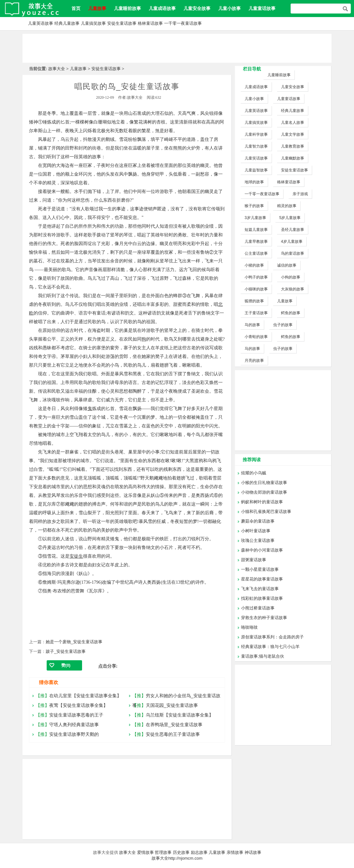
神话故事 (253, 852)
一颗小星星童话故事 (260, 569)
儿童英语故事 (41, 23)
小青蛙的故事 (256, 337)
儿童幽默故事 (293, 158)
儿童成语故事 (162, 8)
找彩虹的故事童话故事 (262, 598)
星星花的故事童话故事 (262, 579)
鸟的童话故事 (293, 253)
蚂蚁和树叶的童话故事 (262, 502)
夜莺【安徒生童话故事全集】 (79, 705)
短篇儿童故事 (256, 230)
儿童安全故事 (197, 8)
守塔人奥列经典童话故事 (74, 725)
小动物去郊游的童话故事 (264, 492)
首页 (76, 8)
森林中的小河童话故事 (262, 550)
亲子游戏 (300, 194)
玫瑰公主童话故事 (258, 540)
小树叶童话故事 (256, 531)
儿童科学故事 (256, 134)
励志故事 (199, 852)
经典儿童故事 (67, 23)
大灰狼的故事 (293, 289)
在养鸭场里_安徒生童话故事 (174, 725)
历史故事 (181, 852)
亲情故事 (235, 852)
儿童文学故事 (293, 134)
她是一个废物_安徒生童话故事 (74, 642)
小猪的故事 (254, 265)
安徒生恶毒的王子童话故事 (173, 734)
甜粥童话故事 (254, 560)
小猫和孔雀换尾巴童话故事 (266, 512)
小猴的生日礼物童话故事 (264, 483)
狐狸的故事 (254, 301)
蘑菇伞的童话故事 (258, 521)
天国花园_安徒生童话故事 (172, 705)
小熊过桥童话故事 (258, 608)
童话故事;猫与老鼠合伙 (263, 656)
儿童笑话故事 (256, 158)
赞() (66, 665)
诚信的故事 (287, 265)
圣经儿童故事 (293, 230)
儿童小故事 (229, 8)
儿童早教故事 (256, 242)
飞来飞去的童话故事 (260, 589)
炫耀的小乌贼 (254, 473)
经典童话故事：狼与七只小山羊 (270, 647)
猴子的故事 (254, 206)
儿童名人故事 (293, 123)
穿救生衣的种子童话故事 (264, 618)
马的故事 (252, 325)
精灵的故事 (287, 206)
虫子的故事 (283, 325)
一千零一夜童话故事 (183, 23)
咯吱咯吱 (249, 627)
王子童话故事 (256, 313)
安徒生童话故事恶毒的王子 (76, 715)
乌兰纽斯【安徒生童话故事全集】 (180, 715)
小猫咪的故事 (256, 289)
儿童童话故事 (262, 8)
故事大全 (57, 69)
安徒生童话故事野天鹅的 (74, 734)
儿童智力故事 (256, 146)
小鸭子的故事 (256, 277)
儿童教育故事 (293, 146)
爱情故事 (145, 852)
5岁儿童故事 (290, 218)
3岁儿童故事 (255, 218)
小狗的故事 (291, 277)
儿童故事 (78, 69)
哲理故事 (163, 852)
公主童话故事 (256, 253)
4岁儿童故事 (292, 242)
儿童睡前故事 (127, 8)
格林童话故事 (150, 23)
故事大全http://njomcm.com (177, 858)
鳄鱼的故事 (291, 313)
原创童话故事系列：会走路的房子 (272, 637)
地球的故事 (254, 182)
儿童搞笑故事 (93, 23)
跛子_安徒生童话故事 (66, 651)
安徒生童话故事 (122, 23)
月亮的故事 (254, 361)
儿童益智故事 (256, 170)
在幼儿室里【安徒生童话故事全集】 (85, 696)
